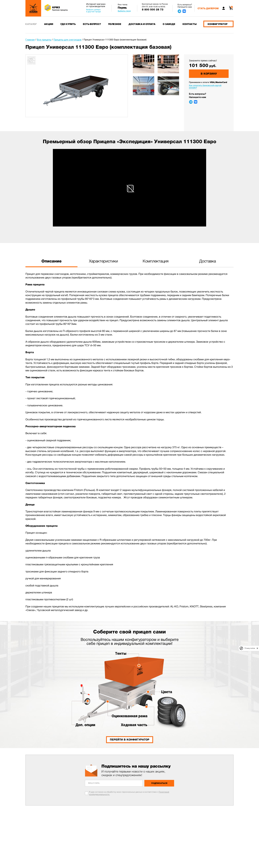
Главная (30, 40)
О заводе (169, 24)
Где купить (68, 24)
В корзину (209, 74)
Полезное (115, 24)
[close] (257, 648)
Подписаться (159, 783)
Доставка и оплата (142, 24)
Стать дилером (208, 8)
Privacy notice (250, 648)
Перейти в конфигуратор (130, 740)
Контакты (190, 24)
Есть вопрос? (92, 24)
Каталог (31, 24)
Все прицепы (44, 40)
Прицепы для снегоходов (67, 40)
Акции (49, 24)
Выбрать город (124, 11)
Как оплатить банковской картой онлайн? (205, 87)
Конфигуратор (218, 24)
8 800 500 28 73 (153, 10)
